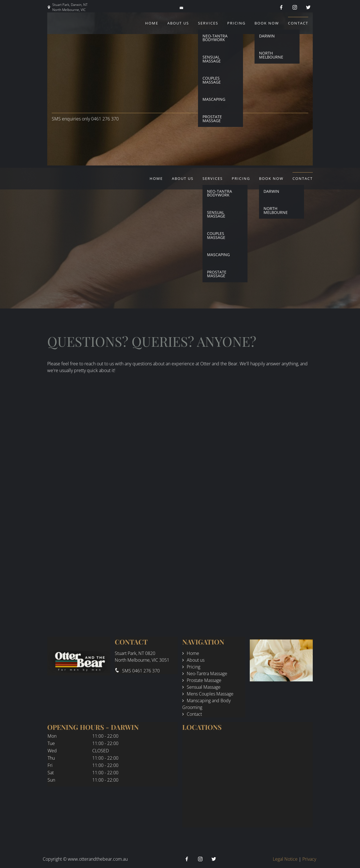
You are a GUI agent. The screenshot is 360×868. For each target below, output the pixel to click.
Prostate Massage (204, 680)
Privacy (309, 859)
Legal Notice (285, 859)
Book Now (267, 23)
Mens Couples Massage (210, 694)
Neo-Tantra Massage (207, 674)
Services (208, 23)
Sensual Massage (204, 687)
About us (178, 23)
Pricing (236, 23)
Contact (298, 23)
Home (152, 23)
